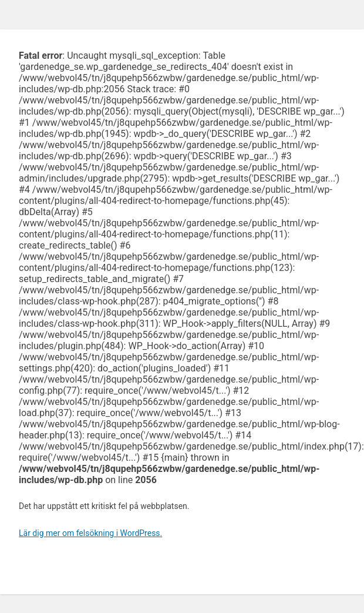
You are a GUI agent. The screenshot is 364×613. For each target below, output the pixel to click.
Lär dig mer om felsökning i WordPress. (90, 533)
